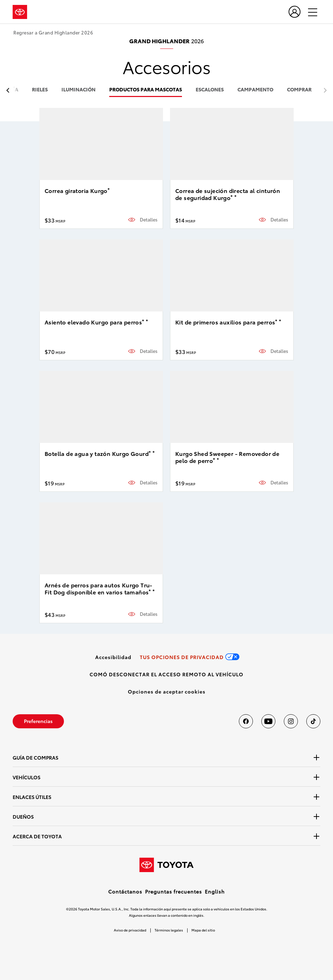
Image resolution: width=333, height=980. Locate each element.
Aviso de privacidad (130, 930)
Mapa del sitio (203, 930)
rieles (40, 90)
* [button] (109, 189)
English (215, 891)
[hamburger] (309, 12)
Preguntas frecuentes (174, 891)
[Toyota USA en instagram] (291, 721)
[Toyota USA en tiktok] (313, 721)
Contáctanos (125, 891)
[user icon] (295, 12)
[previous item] (10, 91)
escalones (210, 90)
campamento (255, 90)
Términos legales (169, 930)
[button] (167, 691)
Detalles (149, 220)
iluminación (79, 90)
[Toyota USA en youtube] (268, 721)
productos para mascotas (146, 90)
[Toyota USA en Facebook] (246, 721)
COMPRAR (299, 90)
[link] (113, 657)
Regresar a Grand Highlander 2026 (53, 33)
